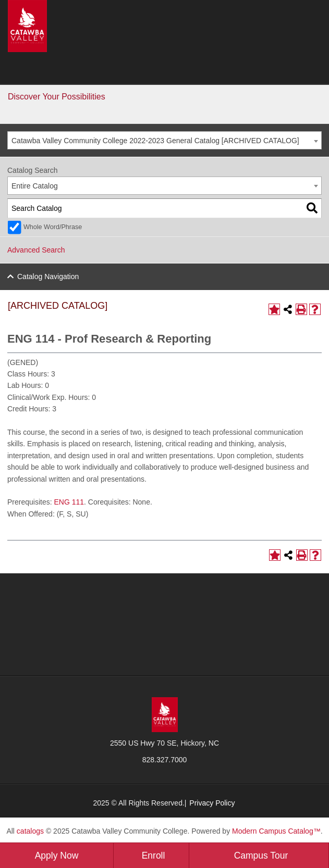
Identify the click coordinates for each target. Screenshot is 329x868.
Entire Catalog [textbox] (35, 186)
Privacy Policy (212, 803)
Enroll (154, 856)
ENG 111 (69, 502)
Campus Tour (261, 856)
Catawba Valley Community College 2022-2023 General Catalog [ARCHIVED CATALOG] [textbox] (155, 141)
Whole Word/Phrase (53, 227)
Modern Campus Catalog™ (276, 831)
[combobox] (164, 140)
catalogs (30, 831)
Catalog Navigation (48, 276)
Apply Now (57, 856)
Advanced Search (36, 250)
